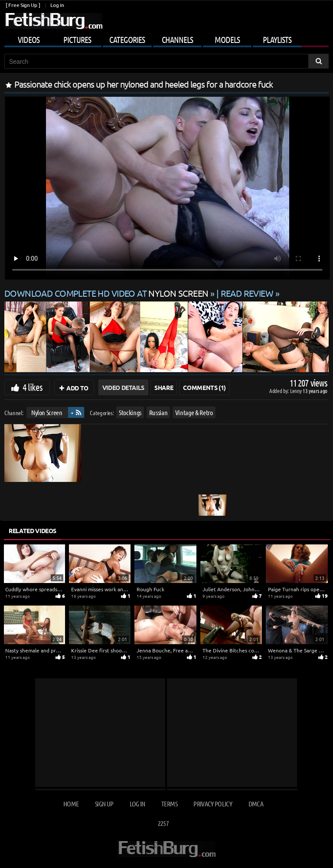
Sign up (104, 804)
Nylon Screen (47, 412)
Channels (177, 39)
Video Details (123, 387)
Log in (57, 5)
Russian (158, 412)
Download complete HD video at (107, 293)
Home (71, 804)
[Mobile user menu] (166, 38)
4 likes (33, 387)
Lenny (296, 391)
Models (227, 39)
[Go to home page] (53, 21)
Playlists (277, 39)
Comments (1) (204, 387)
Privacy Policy (213, 804)
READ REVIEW (247, 293)
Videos (29, 39)
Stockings (130, 412)
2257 (163, 823)
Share (164, 387)
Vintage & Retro (194, 412)
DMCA (256, 804)
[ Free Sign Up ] (23, 5)
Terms (169, 804)
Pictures (77, 39)
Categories (127, 39)
